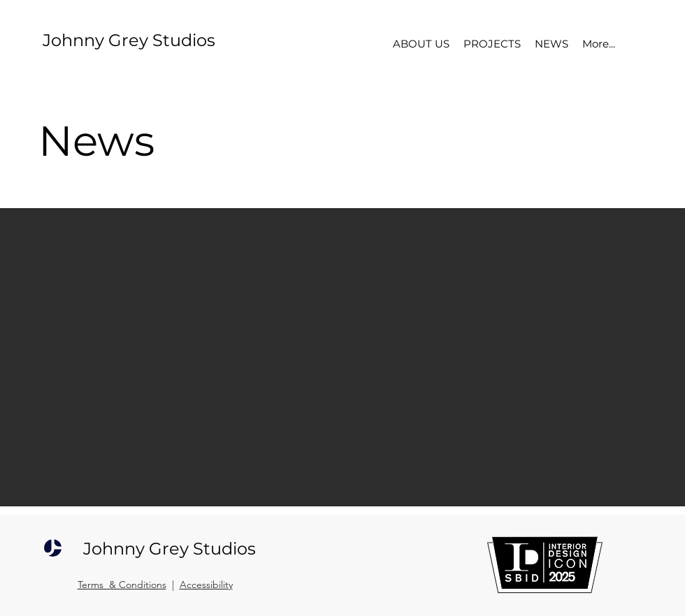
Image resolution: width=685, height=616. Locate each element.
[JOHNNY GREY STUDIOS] (53, 548)
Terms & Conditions (122, 585)
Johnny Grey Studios (129, 40)
